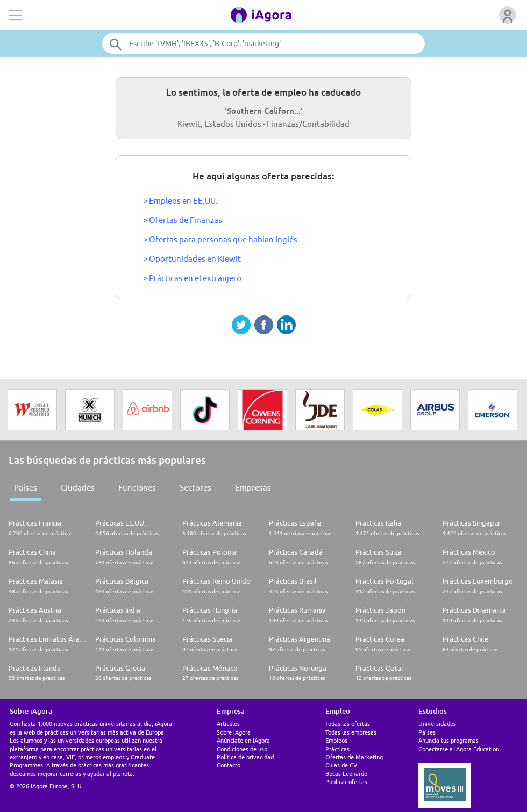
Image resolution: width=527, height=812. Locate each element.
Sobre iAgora (234, 732)
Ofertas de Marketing (354, 757)
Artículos (228, 724)
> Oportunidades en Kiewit (192, 259)
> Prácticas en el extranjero (192, 278)
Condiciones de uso (242, 749)
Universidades (437, 724)
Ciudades (78, 488)
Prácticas (337, 749)
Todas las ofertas (348, 724)
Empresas (253, 488)
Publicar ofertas (346, 782)
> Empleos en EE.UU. (180, 201)
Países (26, 488)
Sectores (195, 488)
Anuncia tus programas (448, 740)
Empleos (336, 740)
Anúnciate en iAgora (243, 740)
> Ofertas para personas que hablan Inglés (220, 239)
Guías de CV (341, 765)
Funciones (137, 488)
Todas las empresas (351, 732)
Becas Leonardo (346, 774)
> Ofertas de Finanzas (183, 220)
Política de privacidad (245, 757)
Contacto (229, 765)
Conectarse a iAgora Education (459, 749)
